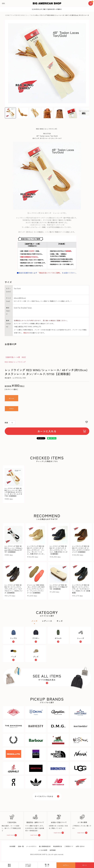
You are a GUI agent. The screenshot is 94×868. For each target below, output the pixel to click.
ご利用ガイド (69, 846)
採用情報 (53, 850)
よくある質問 (43, 850)
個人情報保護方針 (45, 846)
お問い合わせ (80, 846)
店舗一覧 (21, 846)
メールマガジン (31, 846)
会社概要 (13, 846)
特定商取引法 (58, 846)
